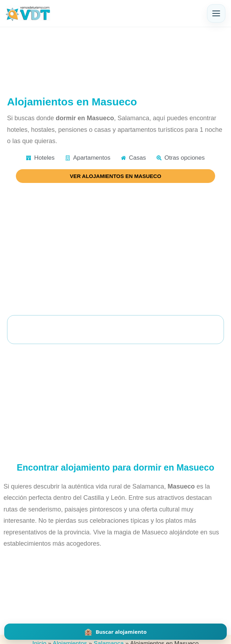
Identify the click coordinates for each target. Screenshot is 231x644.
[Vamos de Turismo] (28, 13)
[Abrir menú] (216, 13)
